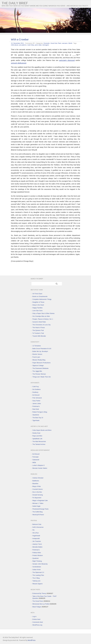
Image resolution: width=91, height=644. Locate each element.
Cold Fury (36, 387)
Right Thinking (37, 561)
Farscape (36, 457)
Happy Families (38, 308)
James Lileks (37, 404)
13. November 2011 (17, 43)
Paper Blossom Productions (41, 363)
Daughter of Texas (38, 302)
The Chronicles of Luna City (41, 325)
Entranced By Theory (39, 593)
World (70, 43)
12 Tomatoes (37, 346)
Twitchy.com (36, 581)
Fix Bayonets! (37, 498)
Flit (33, 530)
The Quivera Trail (38, 330)
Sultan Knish (37, 570)
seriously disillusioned (19, 63)
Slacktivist (36, 415)
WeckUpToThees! (38, 515)
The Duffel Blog (37, 512)
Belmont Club (37, 524)
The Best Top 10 (38, 418)
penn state (38, 45)
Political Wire (37, 553)
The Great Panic (38, 601)
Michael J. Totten (38, 503)
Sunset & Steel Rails (39, 322)
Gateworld (36, 460)
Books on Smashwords (40, 296)
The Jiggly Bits (37, 371)
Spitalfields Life (37, 439)
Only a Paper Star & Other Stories (44, 313)
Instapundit (36, 538)
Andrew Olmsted (38, 478)
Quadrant (36, 558)
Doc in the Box (37, 492)
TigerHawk (36, 420)
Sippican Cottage (38, 366)
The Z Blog (36, 578)
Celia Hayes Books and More (42, 430)
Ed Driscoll (36, 395)
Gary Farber (36, 401)
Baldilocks (36, 481)
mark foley (31, 45)
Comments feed (38, 622)
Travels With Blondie (39, 336)
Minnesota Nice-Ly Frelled (41, 604)
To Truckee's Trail (38, 333)
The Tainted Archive (39, 444)
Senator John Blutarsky (40, 564)
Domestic (47, 43)
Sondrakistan (37, 567)
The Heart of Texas (39, 328)
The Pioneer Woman (39, 374)
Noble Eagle (36, 506)
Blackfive (35, 484)
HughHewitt (36, 536)
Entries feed (36, 619)
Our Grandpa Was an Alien (41, 316)
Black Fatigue (37, 607)
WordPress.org (37, 625)
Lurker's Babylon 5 (39, 465)
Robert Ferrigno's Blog (40, 412)
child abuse (15, 45)
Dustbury (35, 392)
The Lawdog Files (38, 575)
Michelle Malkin (37, 547)
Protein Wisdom (38, 555)
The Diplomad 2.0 (38, 572)
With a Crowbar (20, 40)
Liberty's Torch (37, 544)
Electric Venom (37, 354)
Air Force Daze (37, 294)
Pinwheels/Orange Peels (40, 509)
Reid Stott (36, 409)
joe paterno (23, 45)
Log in (34, 616)
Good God (54, 43)
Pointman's (36, 406)
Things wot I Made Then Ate (42, 377)
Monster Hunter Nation (40, 468)
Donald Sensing (38, 495)
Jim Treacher (37, 541)
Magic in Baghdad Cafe (40, 500)
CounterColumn (38, 489)
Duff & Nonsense (38, 527)
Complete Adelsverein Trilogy (42, 299)
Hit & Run (36, 533)
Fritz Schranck (37, 398)
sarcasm (65, 43)
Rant (60, 43)
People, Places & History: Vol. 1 (43, 319)
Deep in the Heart (38, 305)
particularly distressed (67, 60)
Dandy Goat (36, 433)
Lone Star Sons (38, 311)
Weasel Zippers (38, 584)
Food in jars (36, 357)
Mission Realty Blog (39, 360)
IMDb (34, 463)
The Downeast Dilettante (40, 368)
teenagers (46, 45)
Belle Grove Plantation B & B (42, 349)
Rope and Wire (37, 436)
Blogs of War (37, 486)
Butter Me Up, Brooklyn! (40, 351)
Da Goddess (37, 389)
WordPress (32, 640)
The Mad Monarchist (39, 441)
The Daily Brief (15, 3)
